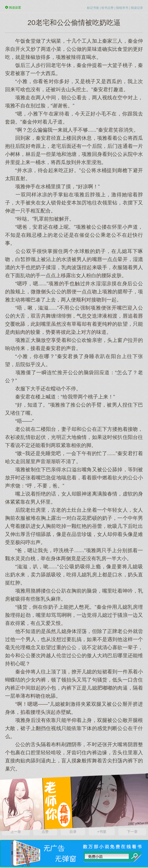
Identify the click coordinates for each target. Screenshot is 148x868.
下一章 (132, 832)
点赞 (45, 832)
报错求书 (122, 8)
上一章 (16, 832)
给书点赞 (107, 8)
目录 (73, 832)
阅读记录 (137, 8)
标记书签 (93, 8)
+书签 (102, 832)
